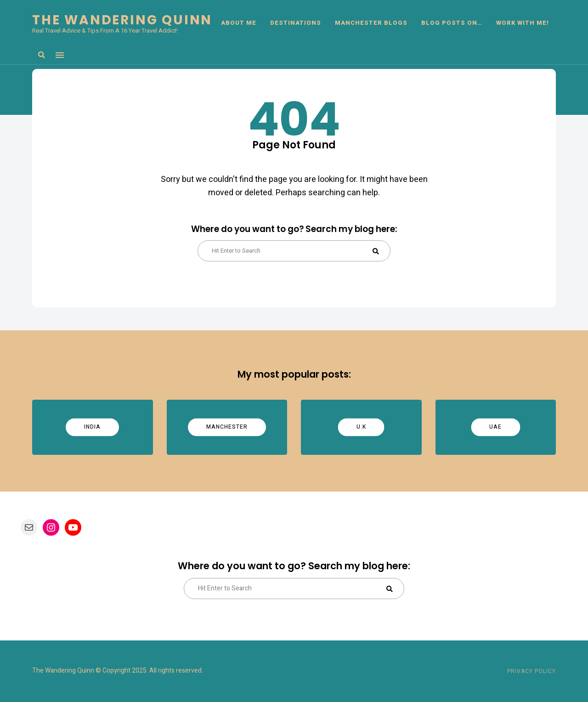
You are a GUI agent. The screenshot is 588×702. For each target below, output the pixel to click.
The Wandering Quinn (122, 20)
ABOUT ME (239, 23)
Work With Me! (523, 23)
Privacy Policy (531, 671)
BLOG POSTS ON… (452, 23)
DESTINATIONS (296, 23)
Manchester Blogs (371, 23)
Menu (60, 55)
